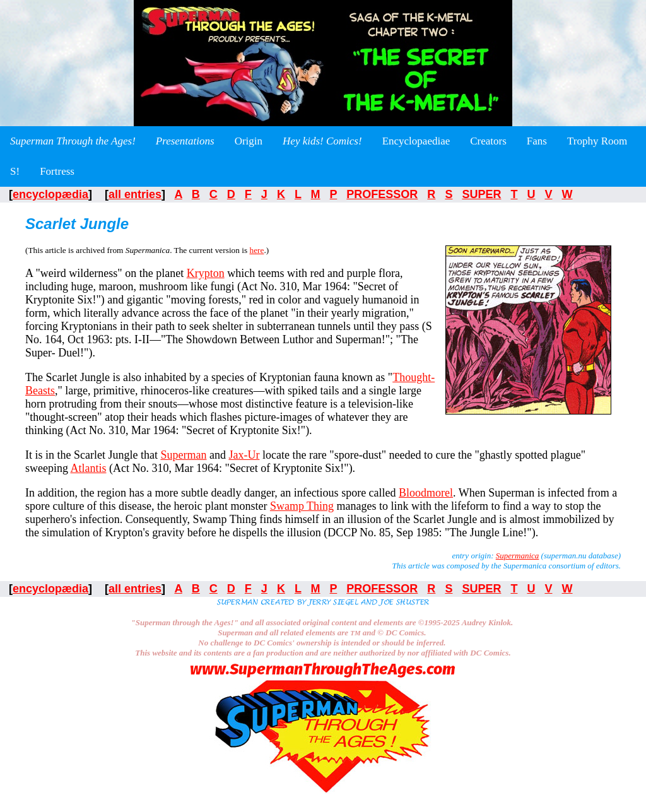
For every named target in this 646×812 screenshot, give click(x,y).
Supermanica (518, 556)
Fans (537, 141)
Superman (183, 455)
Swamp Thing (302, 506)
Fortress (57, 171)
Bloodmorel (426, 493)
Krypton (206, 273)
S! (15, 171)
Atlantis (89, 468)
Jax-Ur (244, 455)
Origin (249, 141)
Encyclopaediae (416, 141)
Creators (488, 141)
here (256, 250)
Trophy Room (597, 141)
